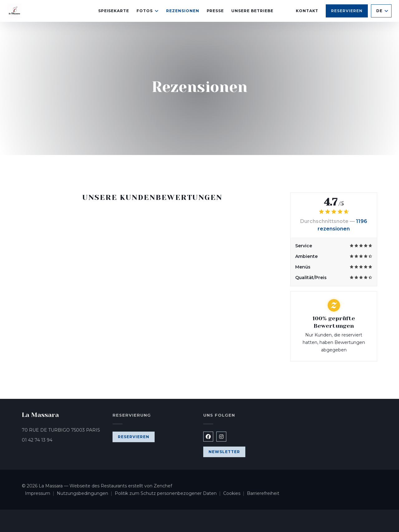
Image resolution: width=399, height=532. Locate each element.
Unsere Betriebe (252, 11)
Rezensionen (183, 11)
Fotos (148, 11)
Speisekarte (114, 11)
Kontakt (307, 11)
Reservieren (347, 11)
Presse (215, 11)
